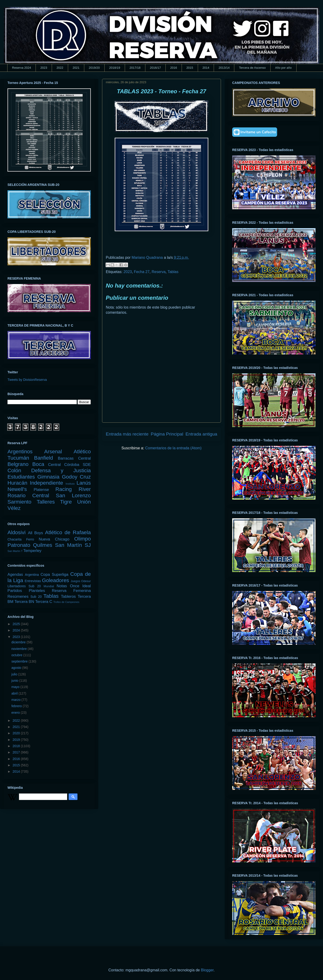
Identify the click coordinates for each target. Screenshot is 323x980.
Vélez (14, 508)
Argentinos (20, 452)
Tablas (173, 272)
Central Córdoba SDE (69, 465)
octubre (17, 655)
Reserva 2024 (22, 68)
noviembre (20, 649)
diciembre (19, 642)
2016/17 (155, 68)
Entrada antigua (201, 434)
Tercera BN (24, 602)
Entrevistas (33, 581)
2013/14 (224, 68)
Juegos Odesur (81, 581)
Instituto (70, 484)
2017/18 (135, 68)
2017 (17, 752)
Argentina (32, 575)
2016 (174, 68)
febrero (17, 706)
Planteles (37, 591)
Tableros (68, 596)
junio (15, 681)
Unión (84, 502)
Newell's (17, 489)
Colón (14, 470)
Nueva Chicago (54, 539)
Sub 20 (36, 597)
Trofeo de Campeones (66, 602)
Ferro (30, 539)
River (85, 489)
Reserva (159, 272)
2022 (60, 68)
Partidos (15, 591)
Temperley (32, 551)
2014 (206, 68)
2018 (17, 746)
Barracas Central (74, 458)
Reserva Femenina (71, 591)
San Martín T (15, 551)
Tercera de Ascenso (252, 68)
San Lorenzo (73, 495)
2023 (44, 68)
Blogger (207, 970)
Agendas (15, 575)
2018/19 (115, 68)
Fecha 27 (142, 272)
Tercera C (44, 602)
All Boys (35, 533)
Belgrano (18, 464)
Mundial (49, 586)
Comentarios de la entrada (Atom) (173, 448)
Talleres (46, 502)
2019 (17, 740)
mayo (16, 687)
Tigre (66, 502)
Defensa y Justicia (61, 470)
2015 (190, 68)
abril (15, 693)
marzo (17, 700)
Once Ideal (80, 586)
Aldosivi (17, 532)
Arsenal (53, 452)
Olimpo (83, 539)
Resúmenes (18, 596)
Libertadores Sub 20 (24, 586)
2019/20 (94, 68)
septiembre (20, 661)
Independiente (46, 483)
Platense (41, 490)
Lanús (84, 483)
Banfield (43, 458)
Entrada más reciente (127, 434)
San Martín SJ (73, 545)
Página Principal (167, 434)
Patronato (19, 545)
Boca (38, 464)
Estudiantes (21, 477)
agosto (17, 668)
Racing (64, 489)
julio (15, 674)
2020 (17, 733)
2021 (76, 68)
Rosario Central (28, 495)
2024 (17, 630)
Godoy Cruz (76, 477)
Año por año (283, 68)
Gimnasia (48, 477)
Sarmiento (19, 502)
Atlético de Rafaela (68, 532)
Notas (62, 586)
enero (16, 713)
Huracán (17, 483)
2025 (17, 624)
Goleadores (55, 580)
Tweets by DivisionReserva (27, 380)
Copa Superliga (54, 575)
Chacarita (15, 539)
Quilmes (43, 545)
